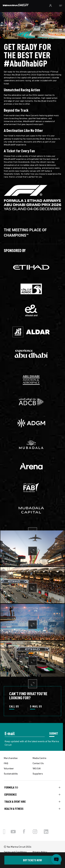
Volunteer (9, 768)
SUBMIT (54, 733)
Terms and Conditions (15, 852)
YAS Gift (37, 768)
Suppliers (38, 773)
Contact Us (38, 763)
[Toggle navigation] (61, 6)
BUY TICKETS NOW (32, 860)
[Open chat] (56, 859)
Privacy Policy (40, 852)
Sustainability (11, 773)
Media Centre (39, 758)
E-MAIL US (36, 707)
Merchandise (11, 758)
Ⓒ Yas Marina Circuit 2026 (18, 847)
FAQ (6, 763)
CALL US (14, 707)
